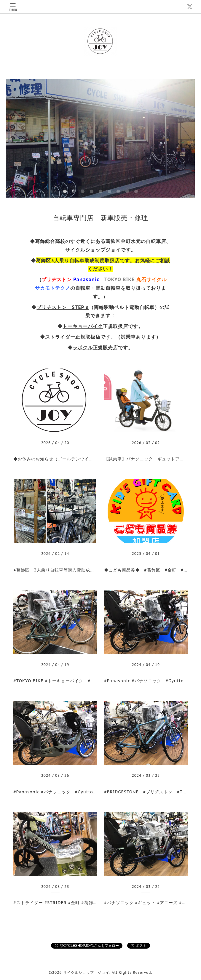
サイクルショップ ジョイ (86, 972)
